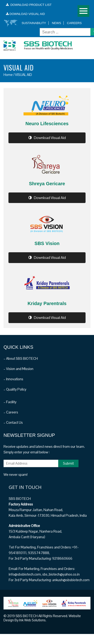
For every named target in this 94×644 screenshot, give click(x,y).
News (57, 23)
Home (8, 75)
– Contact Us (13, 422)
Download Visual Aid (47, 138)
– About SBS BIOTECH (21, 358)
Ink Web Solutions (32, 620)
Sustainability (34, 23)
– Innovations (13, 379)
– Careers (11, 412)
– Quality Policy (15, 389)
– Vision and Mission (18, 369)
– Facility (10, 402)
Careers (74, 23)
